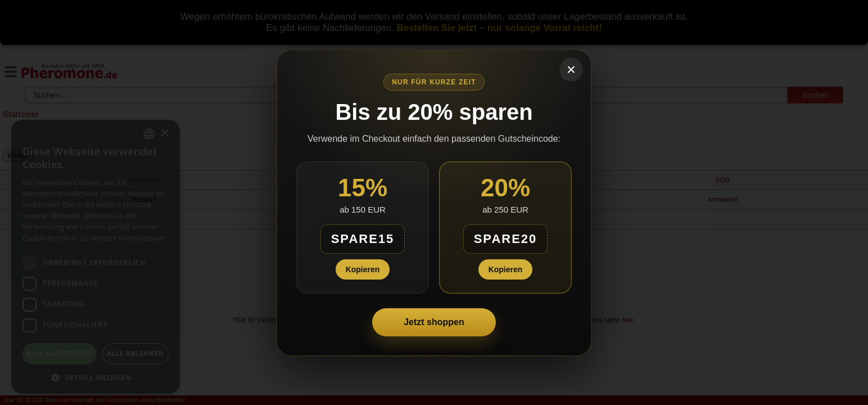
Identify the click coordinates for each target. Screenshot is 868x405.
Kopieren (363, 269)
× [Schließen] (571, 69)
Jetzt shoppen (434, 322)
